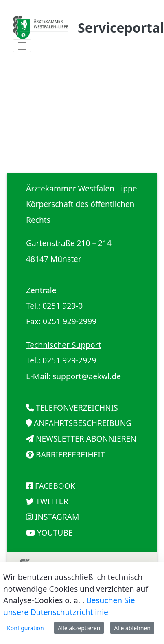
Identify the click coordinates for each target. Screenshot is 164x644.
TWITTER (52, 501)
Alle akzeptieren (79, 628)
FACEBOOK (55, 486)
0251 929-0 (62, 306)
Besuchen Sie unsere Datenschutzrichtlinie (69, 606)
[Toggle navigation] (22, 46)
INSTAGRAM (57, 517)
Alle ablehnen (132, 628)
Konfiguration (25, 628)
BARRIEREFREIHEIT (70, 454)
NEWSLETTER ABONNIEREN (86, 438)
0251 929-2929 (69, 360)
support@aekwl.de (87, 376)
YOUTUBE (55, 533)
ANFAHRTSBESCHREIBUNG (83, 423)
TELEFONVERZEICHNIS (77, 408)
